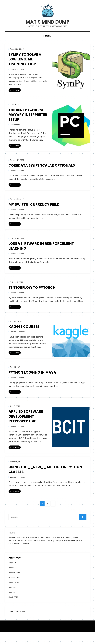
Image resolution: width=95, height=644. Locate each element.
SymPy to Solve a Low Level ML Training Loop (25, 68)
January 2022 (14, 585)
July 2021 (12, 600)
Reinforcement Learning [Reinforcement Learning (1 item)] (44, 552)
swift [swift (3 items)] (11, 556)
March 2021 (13, 610)
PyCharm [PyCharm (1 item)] (12, 552)
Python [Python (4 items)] (21, 552)
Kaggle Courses (24, 336)
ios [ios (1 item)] (55, 549)
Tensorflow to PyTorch (32, 297)
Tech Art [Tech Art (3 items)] (25, 556)
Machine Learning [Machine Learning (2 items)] (65, 549)
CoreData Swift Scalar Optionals (42, 174)
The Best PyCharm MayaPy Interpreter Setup (28, 124)
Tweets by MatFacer (17, 624)
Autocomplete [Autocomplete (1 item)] (23, 549)
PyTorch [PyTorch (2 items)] (29, 552)
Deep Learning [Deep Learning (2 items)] (46, 549)
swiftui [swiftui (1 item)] (17, 556)
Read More (15, 99)
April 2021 (12, 605)
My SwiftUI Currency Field (34, 214)
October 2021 (14, 590)
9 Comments (15, 134)
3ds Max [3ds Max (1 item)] (12, 549)
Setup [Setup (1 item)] (58, 552)
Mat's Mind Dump (47, 28)
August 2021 (14, 595)
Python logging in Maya (32, 382)
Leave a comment (17, 78)
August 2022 (14, 575)
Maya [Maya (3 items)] (76, 549)
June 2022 (13, 580)
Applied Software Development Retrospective (26, 427)
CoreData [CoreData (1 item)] (35, 549)
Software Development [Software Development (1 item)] (72, 552)
